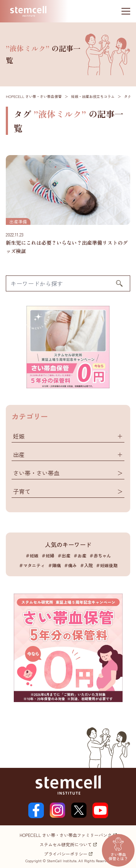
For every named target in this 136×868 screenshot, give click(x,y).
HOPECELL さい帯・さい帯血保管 (34, 96)
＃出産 (64, 555)
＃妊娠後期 (107, 565)
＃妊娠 (32, 555)
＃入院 (86, 565)
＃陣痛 (54, 565)
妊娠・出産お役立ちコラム (93, 96)
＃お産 (80, 555)
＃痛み (70, 565)
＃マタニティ (32, 565)
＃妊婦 (48, 555)
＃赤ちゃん (100, 555)
